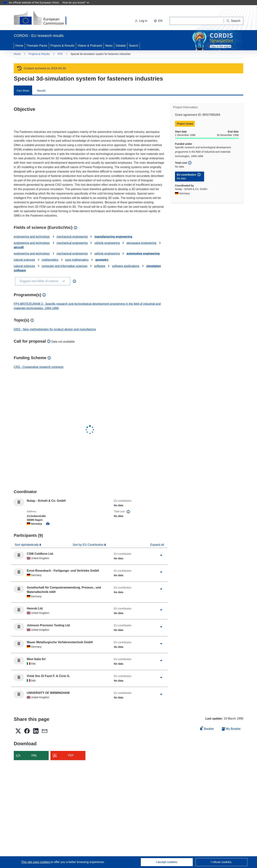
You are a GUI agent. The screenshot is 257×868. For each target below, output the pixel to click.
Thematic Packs (37, 46)
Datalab (121, 46)
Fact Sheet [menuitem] (23, 91)
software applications (126, 266)
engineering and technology (32, 237)
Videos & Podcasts (90, 46)
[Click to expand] (161, 555)
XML (34, 755)
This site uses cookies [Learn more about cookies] (36, 862)
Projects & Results (63, 46)
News (109, 46)
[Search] (234, 21)
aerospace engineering (141, 243)
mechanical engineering (72, 237)
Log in (141, 21)
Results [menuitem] (41, 91)
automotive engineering (143, 254)
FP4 (60, 54)
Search (134, 46)
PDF (71, 755)
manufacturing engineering (113, 237)
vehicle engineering (107, 243)
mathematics (50, 260)
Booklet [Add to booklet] (207, 728)
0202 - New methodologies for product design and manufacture (55, 329)
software (100, 266)
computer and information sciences (65, 266)
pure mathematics (77, 260)
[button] (158, 21)
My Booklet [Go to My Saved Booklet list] (231, 729)
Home (19, 46)
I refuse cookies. (221, 862)
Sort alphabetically (27, 545)
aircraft (19, 247)
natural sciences (24, 260)
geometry (102, 260)
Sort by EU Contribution (89, 545)
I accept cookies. (167, 862)
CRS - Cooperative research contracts (39, 367)
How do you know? (76, 2)
